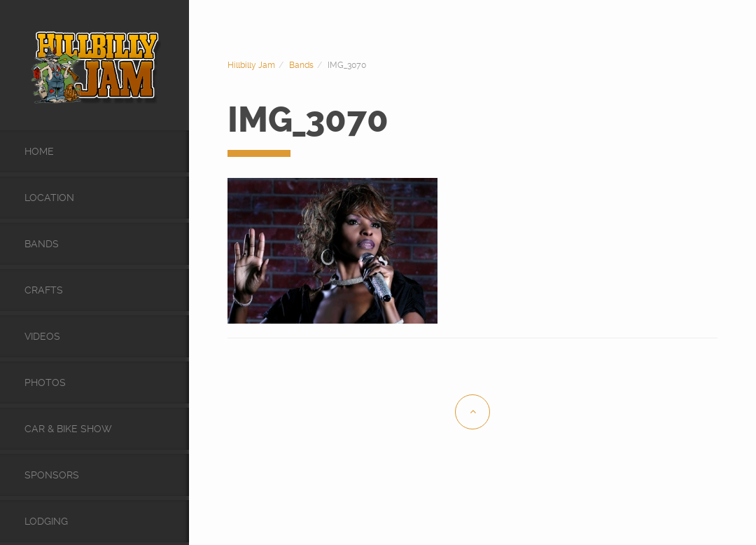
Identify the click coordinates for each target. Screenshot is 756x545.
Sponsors (52, 475)
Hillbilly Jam (251, 65)
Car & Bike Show (68, 429)
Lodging (46, 521)
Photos (45, 382)
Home (39, 151)
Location (49, 198)
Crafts (44, 290)
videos (42, 336)
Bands (42, 244)
